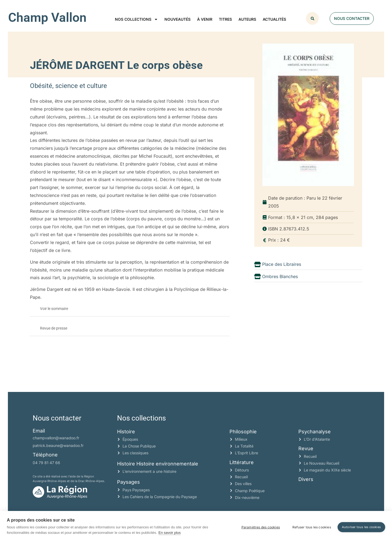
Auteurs (247, 19)
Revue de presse (54, 328)
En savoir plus (170, 533)
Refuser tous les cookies (310, 526)
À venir (205, 19)
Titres (225, 19)
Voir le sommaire (54, 309)
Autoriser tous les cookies (361, 526)
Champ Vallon (47, 17)
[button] (312, 18)
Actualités (274, 19)
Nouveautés (177, 19)
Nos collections (136, 19)
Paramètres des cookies (259, 526)
